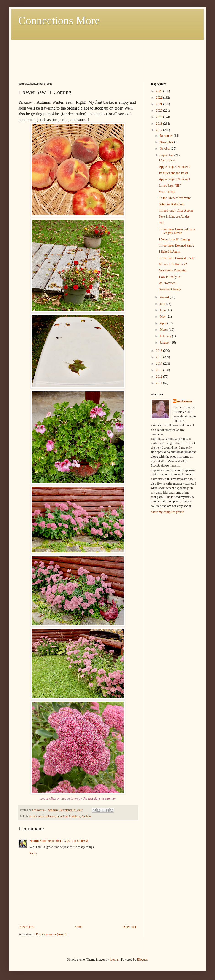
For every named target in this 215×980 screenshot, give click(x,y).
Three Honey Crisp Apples (176, 211)
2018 (160, 124)
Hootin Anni (38, 841)
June (163, 310)
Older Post (129, 927)
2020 (160, 111)
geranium (62, 816)
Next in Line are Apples (174, 217)
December (167, 136)
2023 (160, 91)
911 (161, 223)
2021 (160, 104)
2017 (160, 130)
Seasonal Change (170, 289)
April (163, 323)
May (163, 317)
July (163, 304)
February (166, 336)
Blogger (142, 960)
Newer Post (27, 927)
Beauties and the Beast (173, 173)
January (165, 342)
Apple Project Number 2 (175, 167)
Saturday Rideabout (172, 204)
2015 (160, 357)
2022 (160, 98)
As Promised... (168, 283)
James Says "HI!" (170, 186)
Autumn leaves (47, 816)
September (167, 155)
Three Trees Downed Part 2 (177, 246)
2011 (160, 383)
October (165, 149)
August (165, 297)
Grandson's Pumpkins (173, 270)
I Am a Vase (167, 160)
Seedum (86, 816)
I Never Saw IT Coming (174, 239)
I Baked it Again (169, 252)
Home (78, 927)
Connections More (59, 20)
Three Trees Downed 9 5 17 (177, 258)
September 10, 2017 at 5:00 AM (68, 841)
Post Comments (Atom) (51, 934)
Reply (33, 853)
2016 (160, 351)
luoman (115, 960)
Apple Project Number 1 (175, 179)
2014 (160, 364)
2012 (160, 377)
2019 (160, 117)
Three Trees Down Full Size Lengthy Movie (177, 231)
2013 (160, 370)
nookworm (185, 401)
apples (33, 816)
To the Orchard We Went (175, 198)
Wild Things (167, 192)
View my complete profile (168, 512)
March (164, 330)
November (167, 142)
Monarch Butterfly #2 (173, 264)
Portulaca (75, 816)
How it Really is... (171, 277)
